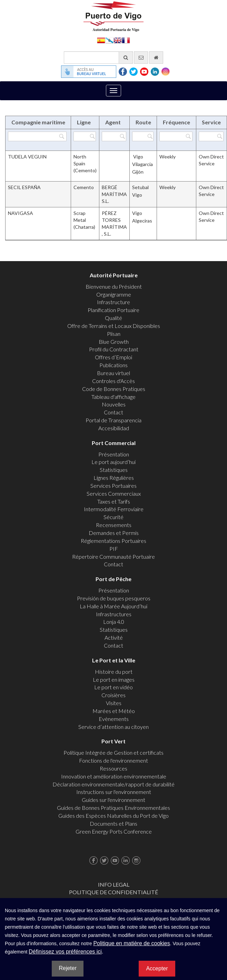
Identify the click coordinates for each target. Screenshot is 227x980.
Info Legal (114, 884)
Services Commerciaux (114, 493)
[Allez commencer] (156, 58)
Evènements (114, 719)
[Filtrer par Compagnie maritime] (37, 136)
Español (101, 40)
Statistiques (114, 470)
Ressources (113, 768)
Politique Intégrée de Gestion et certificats (113, 752)
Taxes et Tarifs (114, 501)
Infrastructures (114, 614)
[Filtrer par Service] (211, 136)
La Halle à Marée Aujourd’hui (113, 606)
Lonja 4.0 (114, 622)
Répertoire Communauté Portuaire (113, 556)
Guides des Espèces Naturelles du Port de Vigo (113, 816)
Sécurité (113, 517)
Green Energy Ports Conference (114, 831)
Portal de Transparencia (113, 420)
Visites (114, 703)
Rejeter (68, 968)
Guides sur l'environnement (113, 800)
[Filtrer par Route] (143, 136)
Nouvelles (114, 404)
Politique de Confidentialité (113, 892)
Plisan (114, 334)
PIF (114, 549)
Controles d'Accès (113, 381)
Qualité (113, 318)
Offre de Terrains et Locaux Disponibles (114, 326)
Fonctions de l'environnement (113, 760)
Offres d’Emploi (113, 357)
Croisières (113, 695)
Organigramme (114, 294)
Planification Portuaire (113, 310)
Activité (114, 637)
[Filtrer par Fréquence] (176, 136)
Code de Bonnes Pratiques (114, 389)
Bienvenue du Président (114, 286)
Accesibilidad (114, 428)
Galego (109, 40)
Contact (113, 412)
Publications (113, 365)
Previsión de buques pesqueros (114, 598)
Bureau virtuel (113, 373)
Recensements (114, 525)
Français (126, 40)
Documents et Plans (113, 823)
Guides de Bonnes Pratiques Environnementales (113, 808)
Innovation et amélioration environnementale (114, 776)
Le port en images (114, 679)
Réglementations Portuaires (113, 541)
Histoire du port (114, 672)
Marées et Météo (114, 711)
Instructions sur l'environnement (114, 792)
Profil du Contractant (114, 349)
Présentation (114, 454)
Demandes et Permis (114, 533)
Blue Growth (114, 342)
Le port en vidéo (113, 687)
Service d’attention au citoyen (113, 727)
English (118, 40)
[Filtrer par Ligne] (85, 136)
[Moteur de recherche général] (98, 58)
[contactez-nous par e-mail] (141, 58)
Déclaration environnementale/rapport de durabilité (113, 784)
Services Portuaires (113, 486)
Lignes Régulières (114, 478)
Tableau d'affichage (113, 397)
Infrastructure (113, 302)
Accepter (157, 968)
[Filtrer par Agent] (114, 136)
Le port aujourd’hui (113, 462)
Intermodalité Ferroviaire (114, 509)
